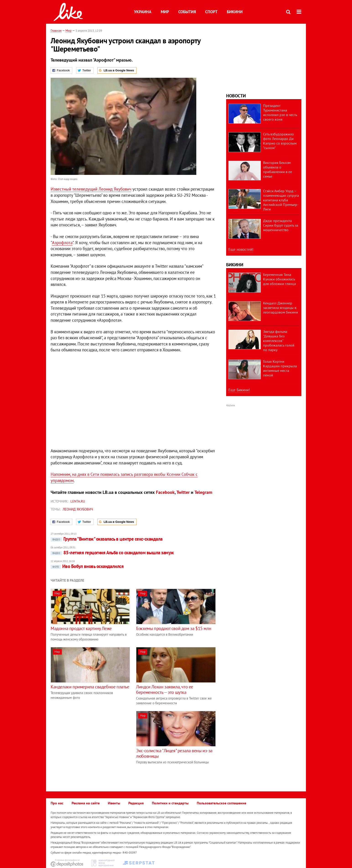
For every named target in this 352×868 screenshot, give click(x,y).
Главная (56, 31)
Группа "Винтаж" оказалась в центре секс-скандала (107, 539)
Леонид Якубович (78, 509)
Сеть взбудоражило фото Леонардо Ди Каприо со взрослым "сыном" (280, 141)
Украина (143, 12)
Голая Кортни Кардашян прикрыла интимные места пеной (280, 368)
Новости (236, 96)
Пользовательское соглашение (221, 803)
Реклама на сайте (86, 803)
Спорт (211, 12)
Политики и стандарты (170, 803)
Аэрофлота (62, 243)
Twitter (183, 492)
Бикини (235, 12)
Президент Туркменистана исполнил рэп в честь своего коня (280, 112)
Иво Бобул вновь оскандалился (87, 566)
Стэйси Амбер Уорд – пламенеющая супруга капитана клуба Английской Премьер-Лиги (281, 200)
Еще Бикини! (239, 390)
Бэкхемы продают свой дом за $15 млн (174, 628)
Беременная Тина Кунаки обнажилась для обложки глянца (280, 279)
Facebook (165, 492)
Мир (165, 12)
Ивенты (114, 803)
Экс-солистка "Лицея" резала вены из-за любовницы (174, 753)
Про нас (57, 803)
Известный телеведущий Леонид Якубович (91, 189)
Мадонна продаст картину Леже (81, 628)
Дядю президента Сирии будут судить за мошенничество (281, 225)
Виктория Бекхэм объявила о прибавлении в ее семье (278, 169)
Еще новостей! (241, 249)
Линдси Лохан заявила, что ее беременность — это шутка (165, 689)
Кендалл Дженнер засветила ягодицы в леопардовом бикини (281, 308)
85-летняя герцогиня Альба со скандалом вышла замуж (112, 553)
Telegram (203, 492)
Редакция (136, 803)
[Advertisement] (89, 743)
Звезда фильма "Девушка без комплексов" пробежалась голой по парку (279, 341)
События (187, 12)
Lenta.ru (78, 501)
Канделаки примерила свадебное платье (90, 687)
